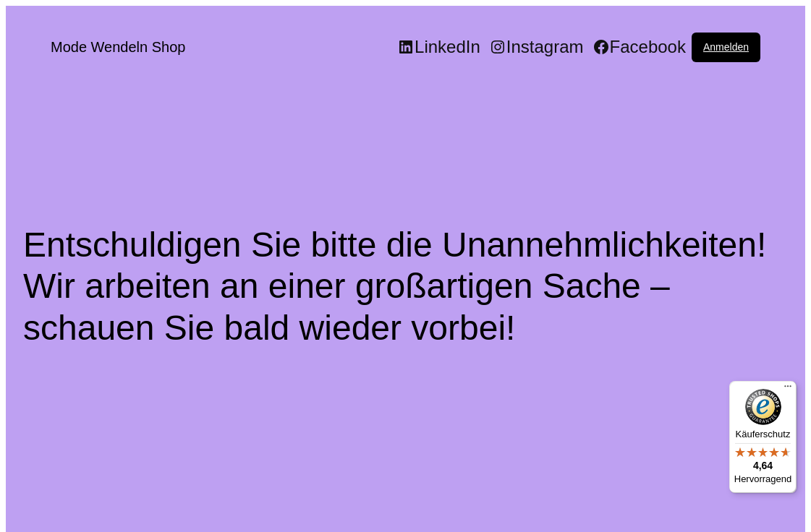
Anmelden (726, 47)
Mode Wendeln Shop (118, 47)
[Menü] (788, 390)
